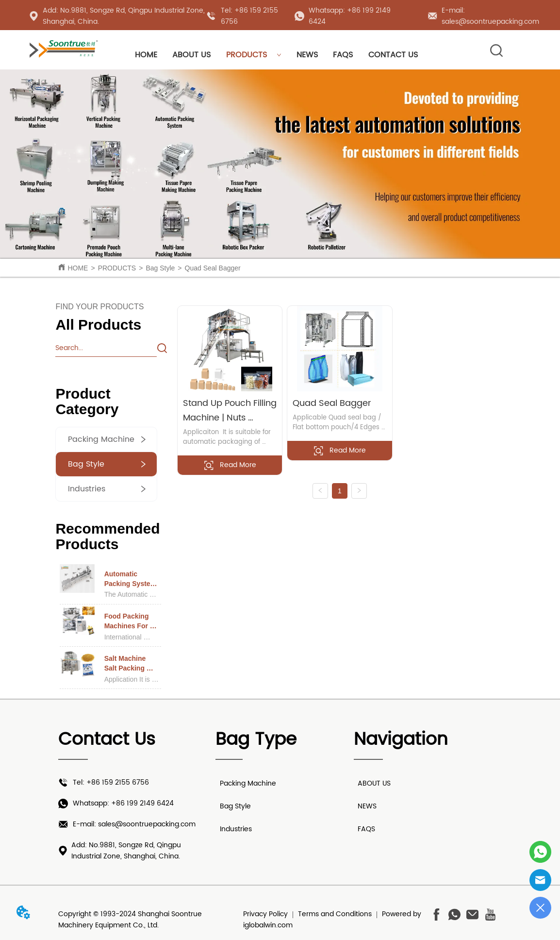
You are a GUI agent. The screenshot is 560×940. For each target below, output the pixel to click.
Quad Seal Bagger (213, 268)
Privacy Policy (265, 914)
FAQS (343, 55)
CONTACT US (393, 55)
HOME (146, 55)
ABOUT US (191, 55)
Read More (230, 465)
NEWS (307, 55)
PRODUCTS (254, 55)
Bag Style (160, 268)
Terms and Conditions (335, 914)
